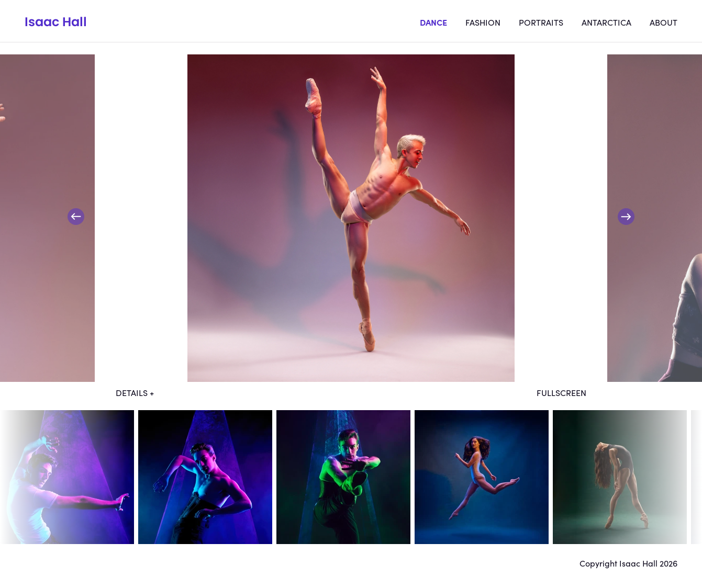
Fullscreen (561, 392)
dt (67, 477)
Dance (433, 22)
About (664, 22)
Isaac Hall (56, 22)
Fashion (483, 22)
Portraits (541, 22)
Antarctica (606, 22)
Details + (135, 392)
